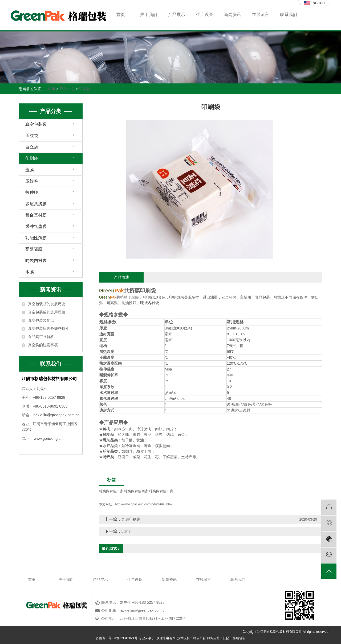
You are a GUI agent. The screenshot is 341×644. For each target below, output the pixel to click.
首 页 (51, 89)
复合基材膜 (36, 215)
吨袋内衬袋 (36, 261)
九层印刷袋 (131, 519)
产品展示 (177, 15)
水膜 (30, 272)
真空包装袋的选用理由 (47, 312)
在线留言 (261, 15)
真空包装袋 (36, 124)
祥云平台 (200, 638)
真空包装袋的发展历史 (47, 304)
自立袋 (32, 147)
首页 (121, 15)
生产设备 (205, 15)
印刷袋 (84, 89)
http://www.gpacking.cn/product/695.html (144, 504)
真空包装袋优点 (41, 320)
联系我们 (289, 15)
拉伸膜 (32, 192)
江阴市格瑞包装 (234, 638)
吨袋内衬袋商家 (136, 491)
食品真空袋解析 (41, 337)
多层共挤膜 (36, 204)
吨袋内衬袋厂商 (161, 491)
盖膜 (30, 170)
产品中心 (67, 89)
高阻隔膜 (34, 249)
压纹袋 (32, 136)
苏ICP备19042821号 (123, 638)
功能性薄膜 (36, 238)
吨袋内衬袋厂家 (111, 491)
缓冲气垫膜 (36, 226)
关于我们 (149, 15)
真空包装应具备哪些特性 (48, 328)
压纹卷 (32, 181)
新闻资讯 (233, 15)
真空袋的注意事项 (43, 345)
